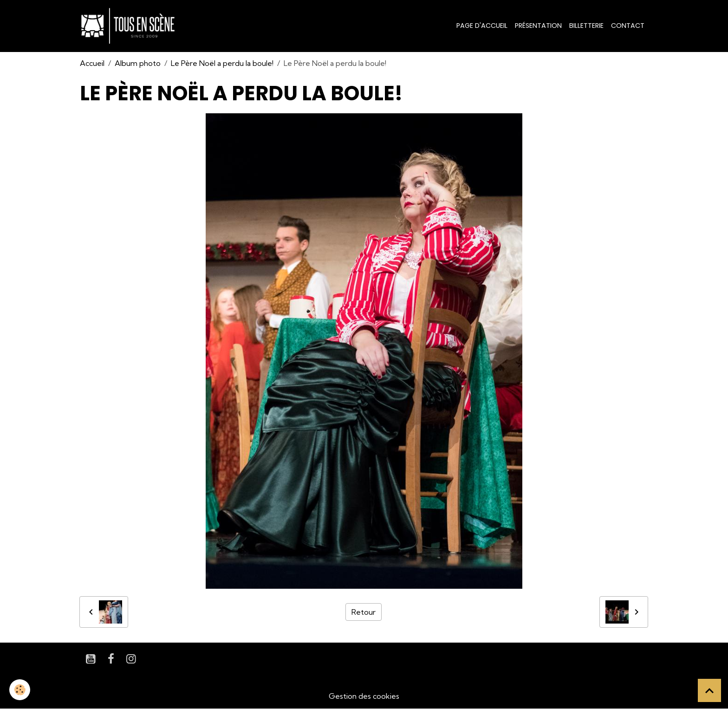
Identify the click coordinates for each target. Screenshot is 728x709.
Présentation (538, 26)
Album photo (138, 63)
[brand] (130, 26)
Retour (364, 612)
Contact (628, 26)
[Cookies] (20, 690)
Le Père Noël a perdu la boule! (222, 63)
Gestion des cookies (364, 696)
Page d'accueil (482, 26)
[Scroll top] (709, 690)
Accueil (92, 63)
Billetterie (586, 26)
